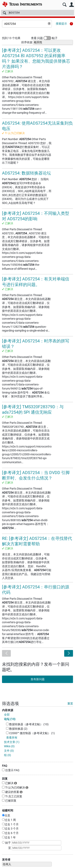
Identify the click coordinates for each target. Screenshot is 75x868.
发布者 (6, 860)
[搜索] (37, 13)
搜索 (64, 5)
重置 (70, 704)
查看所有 (12, 738)
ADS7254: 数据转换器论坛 (26, 173)
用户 (71, 5)
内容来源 (8, 710)
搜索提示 (61, 24)
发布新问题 (38, 679)
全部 (7, 715)
